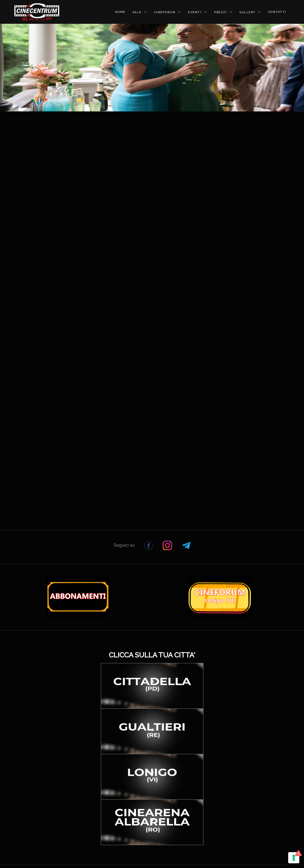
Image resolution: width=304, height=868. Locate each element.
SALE (138, 12)
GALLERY (248, 12)
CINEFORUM (165, 12)
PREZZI (221, 12)
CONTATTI (277, 12)
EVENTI (195, 12)
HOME (120, 12)
